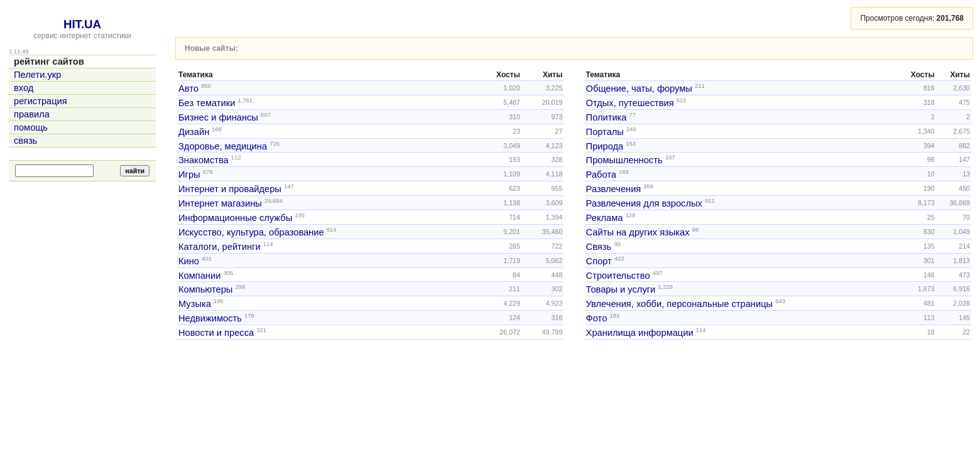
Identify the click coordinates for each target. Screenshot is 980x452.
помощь (31, 127)
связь (25, 141)
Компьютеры (205, 289)
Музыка (195, 304)
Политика (607, 117)
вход (24, 88)
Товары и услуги (621, 289)
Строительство (618, 275)
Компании (199, 275)
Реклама (605, 218)
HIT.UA (82, 24)
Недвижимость (210, 318)
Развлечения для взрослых (644, 203)
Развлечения (614, 189)
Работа (601, 175)
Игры (189, 175)
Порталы (605, 132)
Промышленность (624, 160)
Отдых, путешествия (630, 103)
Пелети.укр (37, 75)
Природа (605, 146)
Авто (188, 89)
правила (32, 114)
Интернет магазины (220, 203)
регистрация (41, 101)
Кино (189, 261)
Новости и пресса (216, 333)
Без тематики (207, 103)
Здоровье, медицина (223, 146)
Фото (597, 318)
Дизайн (194, 132)
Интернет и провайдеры (230, 189)
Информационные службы (235, 218)
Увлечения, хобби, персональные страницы (679, 304)
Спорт (599, 261)
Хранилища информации (640, 333)
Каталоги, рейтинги (220, 247)
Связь (599, 247)
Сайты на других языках (638, 232)
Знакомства (204, 160)
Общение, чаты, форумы (639, 89)
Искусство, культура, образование (251, 232)
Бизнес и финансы (218, 117)
